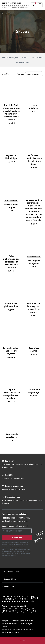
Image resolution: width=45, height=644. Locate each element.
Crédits (4, 627)
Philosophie (38, 58)
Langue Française (10, 58)
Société (25, 58)
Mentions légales (27, 624)
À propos (5, 621)
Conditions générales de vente (22, 621)
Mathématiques (22, 62)
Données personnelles (9, 624)
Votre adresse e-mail (15, 526)
